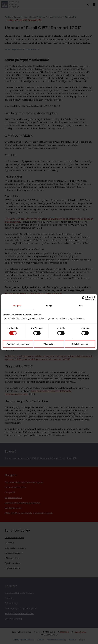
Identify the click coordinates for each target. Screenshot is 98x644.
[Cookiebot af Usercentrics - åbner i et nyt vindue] (84, 298)
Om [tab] (81, 306)
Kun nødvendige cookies (18, 344)
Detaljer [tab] (49, 306)
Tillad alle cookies (80, 344)
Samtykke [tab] (17, 306)
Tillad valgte (49, 344)
